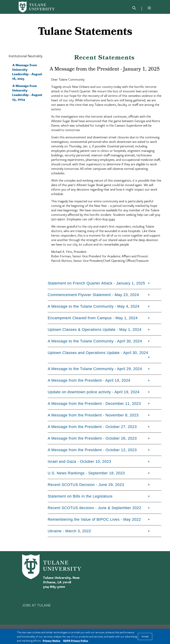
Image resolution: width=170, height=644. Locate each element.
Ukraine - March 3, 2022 (69, 531)
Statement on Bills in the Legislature (80, 496)
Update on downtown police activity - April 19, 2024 (94, 392)
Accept (145, 636)
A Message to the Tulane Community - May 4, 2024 (94, 306)
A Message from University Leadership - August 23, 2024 (27, 92)
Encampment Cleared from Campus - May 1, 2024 (93, 318)
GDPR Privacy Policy (76, 641)
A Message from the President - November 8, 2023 (93, 415)
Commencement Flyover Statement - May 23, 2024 (93, 295)
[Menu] (149, 8)
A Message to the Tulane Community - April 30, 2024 (95, 341)
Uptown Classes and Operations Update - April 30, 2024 (98, 353)
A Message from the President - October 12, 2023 (92, 450)
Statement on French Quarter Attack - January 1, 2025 (96, 283)
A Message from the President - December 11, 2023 (94, 404)
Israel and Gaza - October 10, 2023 (79, 461)
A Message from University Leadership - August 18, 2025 (27, 72)
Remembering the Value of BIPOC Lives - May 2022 (94, 519)
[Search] (134, 9)
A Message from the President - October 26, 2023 (92, 438)
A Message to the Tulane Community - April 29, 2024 (95, 369)
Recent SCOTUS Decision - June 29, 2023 (86, 485)
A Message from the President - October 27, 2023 (92, 427)
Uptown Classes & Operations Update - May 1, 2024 (95, 330)
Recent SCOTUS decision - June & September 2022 (95, 508)
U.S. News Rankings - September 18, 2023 (86, 473)
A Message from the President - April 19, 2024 (89, 380)
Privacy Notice (51, 641)
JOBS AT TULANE (36, 605)
